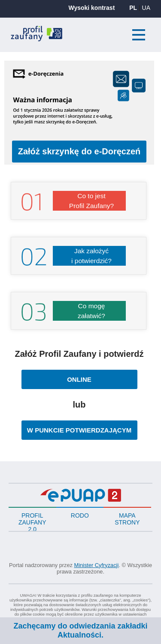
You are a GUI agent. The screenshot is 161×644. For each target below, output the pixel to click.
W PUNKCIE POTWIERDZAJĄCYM (79, 427)
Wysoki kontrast (91, 8)
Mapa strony (127, 519)
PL (133, 8)
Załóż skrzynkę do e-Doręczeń (82, 151)
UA (146, 8)
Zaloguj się (115, 36)
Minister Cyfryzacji (97, 565)
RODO (80, 515)
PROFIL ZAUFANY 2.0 (32, 521)
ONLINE (87, 376)
